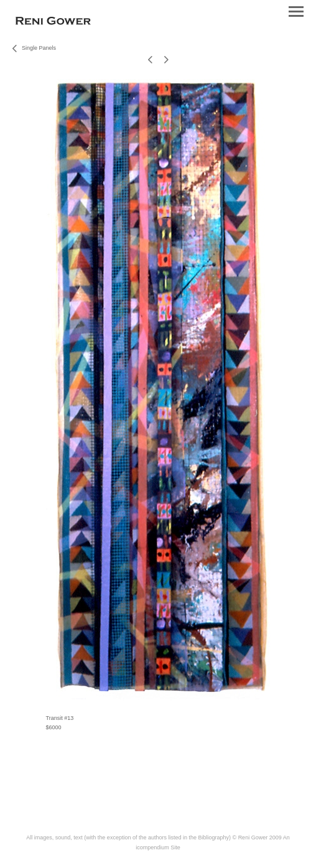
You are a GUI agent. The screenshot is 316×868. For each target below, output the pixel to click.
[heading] (53, 22)
